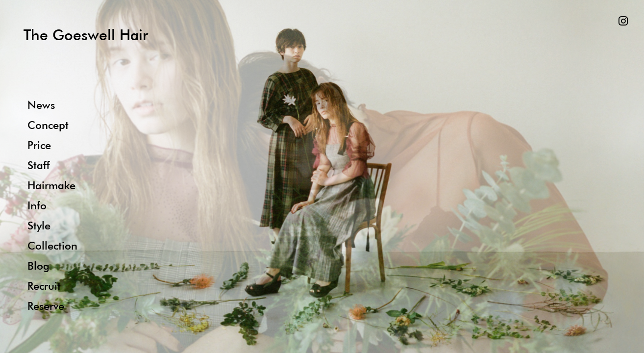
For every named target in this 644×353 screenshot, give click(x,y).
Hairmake (51, 185)
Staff (38, 165)
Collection (52, 245)
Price (39, 145)
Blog (38, 265)
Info (37, 205)
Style (39, 225)
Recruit (44, 286)
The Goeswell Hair (86, 35)
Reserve (46, 306)
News (41, 105)
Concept (48, 125)
